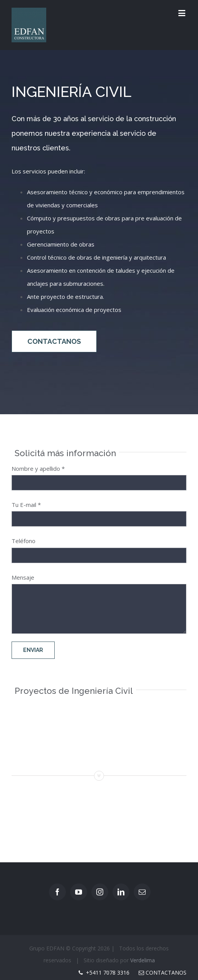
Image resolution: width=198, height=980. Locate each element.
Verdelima (143, 960)
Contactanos (163, 972)
